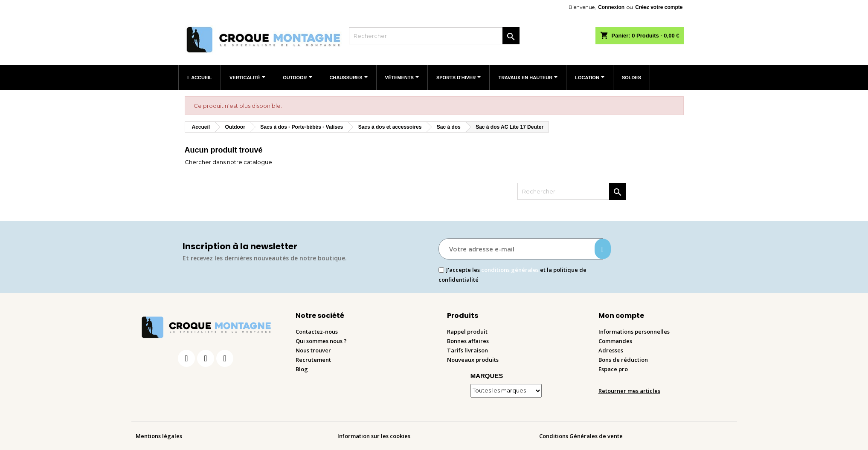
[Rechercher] (434, 36)
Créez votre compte (659, 7)
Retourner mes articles (629, 391)
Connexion (611, 7)
